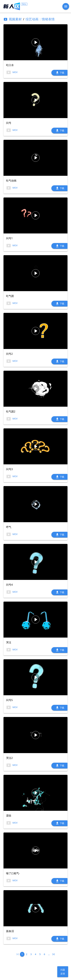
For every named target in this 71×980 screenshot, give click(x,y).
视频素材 (13, 19)
